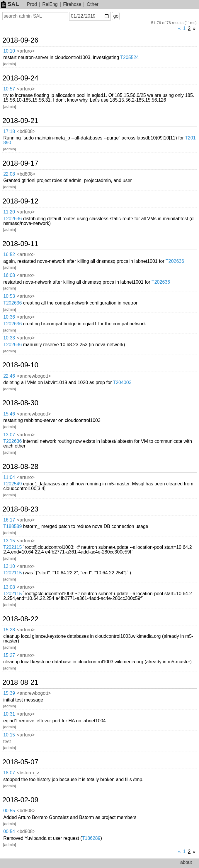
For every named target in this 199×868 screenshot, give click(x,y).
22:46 (9, 376)
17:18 (9, 131)
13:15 (9, 541)
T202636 (12, 219)
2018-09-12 (20, 201)
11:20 (9, 212)
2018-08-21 (20, 682)
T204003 (122, 382)
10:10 (9, 51)
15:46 (9, 414)
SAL (10, 4)
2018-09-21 (20, 121)
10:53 (9, 296)
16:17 (9, 520)
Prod (32, 4)
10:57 (9, 89)
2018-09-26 (20, 40)
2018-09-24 (20, 78)
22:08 (9, 174)
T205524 (129, 57)
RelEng (50, 4)
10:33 (9, 338)
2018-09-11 (20, 244)
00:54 (9, 831)
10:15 (9, 735)
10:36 (9, 317)
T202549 (12, 484)
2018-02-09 (20, 800)
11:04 (9, 477)
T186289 (91, 838)
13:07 (9, 435)
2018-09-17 (20, 163)
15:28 (9, 630)
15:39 (9, 693)
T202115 (12, 547)
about (186, 862)
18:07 (9, 773)
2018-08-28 (20, 467)
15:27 (9, 655)
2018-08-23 (20, 509)
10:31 (9, 714)
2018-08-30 (20, 403)
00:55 (9, 811)
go (116, 16)
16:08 (9, 275)
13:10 (9, 566)
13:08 (9, 587)
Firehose (72, 4)
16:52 (9, 254)
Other (93, 4)
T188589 (12, 526)
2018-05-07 (20, 762)
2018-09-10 (20, 365)
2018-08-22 (20, 619)
